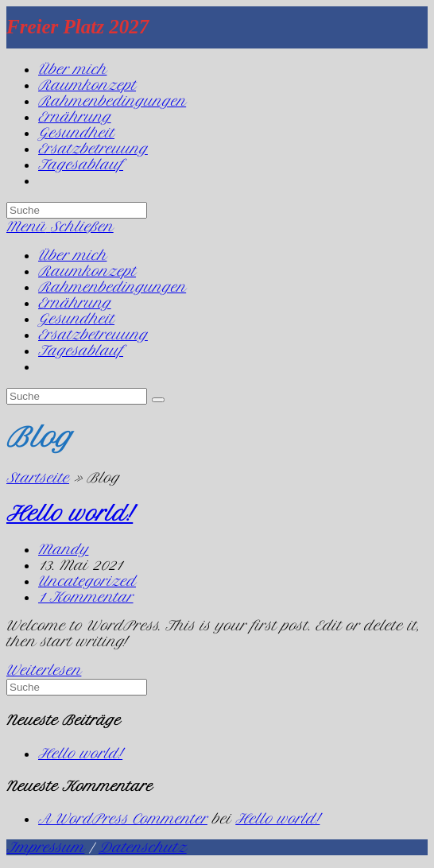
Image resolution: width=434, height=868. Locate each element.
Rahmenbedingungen (112, 287)
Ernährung (75, 303)
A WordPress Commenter (123, 819)
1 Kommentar (86, 597)
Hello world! (70, 513)
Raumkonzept (87, 271)
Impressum (45, 847)
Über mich (72, 255)
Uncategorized (87, 581)
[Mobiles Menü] (60, 227)
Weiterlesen (44, 670)
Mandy (63, 549)
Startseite (38, 478)
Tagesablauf (81, 351)
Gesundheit (76, 319)
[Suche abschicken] (158, 400)
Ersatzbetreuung (93, 335)
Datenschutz (143, 847)
